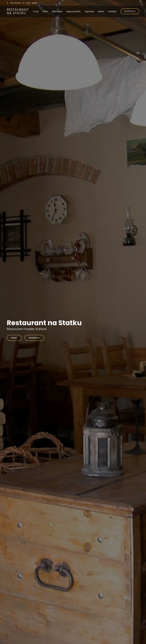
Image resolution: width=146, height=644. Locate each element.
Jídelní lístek (57, 11)
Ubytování (89, 11)
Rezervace (35, 337)
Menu (45, 11)
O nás (36, 11)
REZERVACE (130, 11)
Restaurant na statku (18, 11)
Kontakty (112, 11)
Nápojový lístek (73, 11)
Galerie (101, 11)
